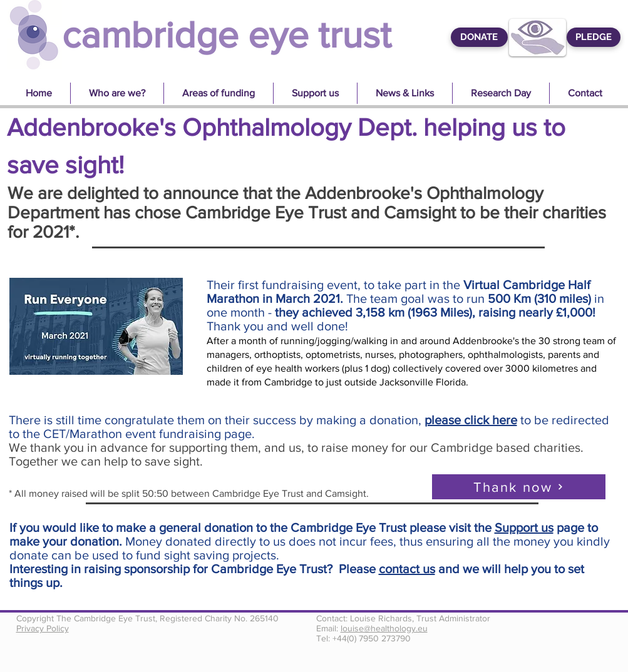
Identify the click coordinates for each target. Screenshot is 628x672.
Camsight (420, 212)
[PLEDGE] (594, 37)
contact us (407, 569)
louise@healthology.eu (384, 628)
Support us (524, 527)
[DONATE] (479, 37)
